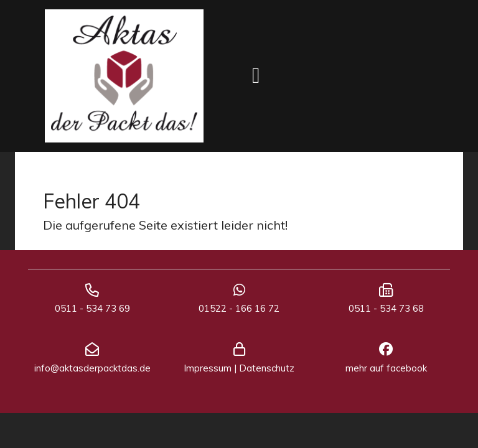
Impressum (208, 368)
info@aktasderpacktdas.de (92, 368)
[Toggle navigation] (256, 76)
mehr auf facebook (386, 368)
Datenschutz (267, 368)
